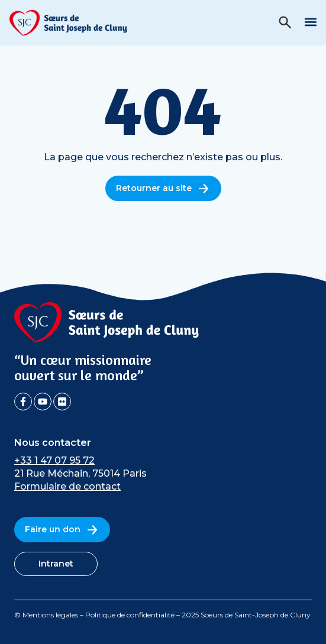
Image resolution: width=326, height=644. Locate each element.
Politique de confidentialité (130, 615)
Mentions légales (50, 615)
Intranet (56, 564)
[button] (310, 22)
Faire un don (62, 530)
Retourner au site (163, 188)
